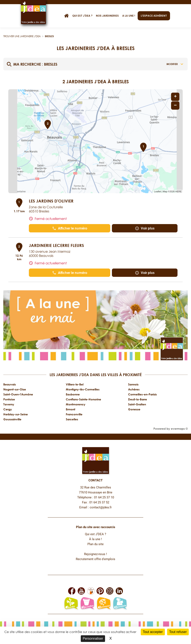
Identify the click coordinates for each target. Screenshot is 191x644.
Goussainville (12, 419)
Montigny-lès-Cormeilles (83, 389)
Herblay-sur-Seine (16, 414)
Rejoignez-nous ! (95, 554)
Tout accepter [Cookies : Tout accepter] (153, 632)
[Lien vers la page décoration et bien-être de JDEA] (87, 604)
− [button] (175, 105)
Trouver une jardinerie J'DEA (22, 36)
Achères (134, 389)
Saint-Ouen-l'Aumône (18, 394)
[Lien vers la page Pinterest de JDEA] (100, 591)
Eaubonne (73, 394)
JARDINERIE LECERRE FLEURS (56, 245)
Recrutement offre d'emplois (95, 559)
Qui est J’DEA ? (95, 534)
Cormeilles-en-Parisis (142, 394)
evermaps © (179, 429)
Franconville (74, 414)
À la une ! (95, 539)
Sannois (133, 384)
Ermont (70, 409)
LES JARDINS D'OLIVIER (51, 201)
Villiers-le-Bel (75, 384)
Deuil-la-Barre (138, 399)
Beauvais (10, 384)
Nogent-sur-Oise (15, 389)
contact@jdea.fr (101, 507)
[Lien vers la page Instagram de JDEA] (110, 591)
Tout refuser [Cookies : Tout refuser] (178, 632)
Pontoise (9, 399)
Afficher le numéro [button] (70, 228)
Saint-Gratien (137, 404)
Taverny (9, 404)
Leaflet (157, 191)
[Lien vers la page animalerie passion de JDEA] (120, 604)
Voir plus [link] (145, 228)
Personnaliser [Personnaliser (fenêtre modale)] (93, 638)
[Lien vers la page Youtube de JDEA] (81, 591)
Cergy (8, 409)
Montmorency (76, 404)
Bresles (49, 36)
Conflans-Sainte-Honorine (83, 399)
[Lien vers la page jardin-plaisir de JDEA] (71, 604)
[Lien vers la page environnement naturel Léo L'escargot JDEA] (104, 604)
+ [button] (175, 97)
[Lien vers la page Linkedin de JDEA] (119, 591)
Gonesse (134, 409)
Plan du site (95, 544)
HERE (178, 191)
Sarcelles (72, 419)
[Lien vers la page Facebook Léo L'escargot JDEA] (91, 591)
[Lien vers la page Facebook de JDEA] (72, 591)
